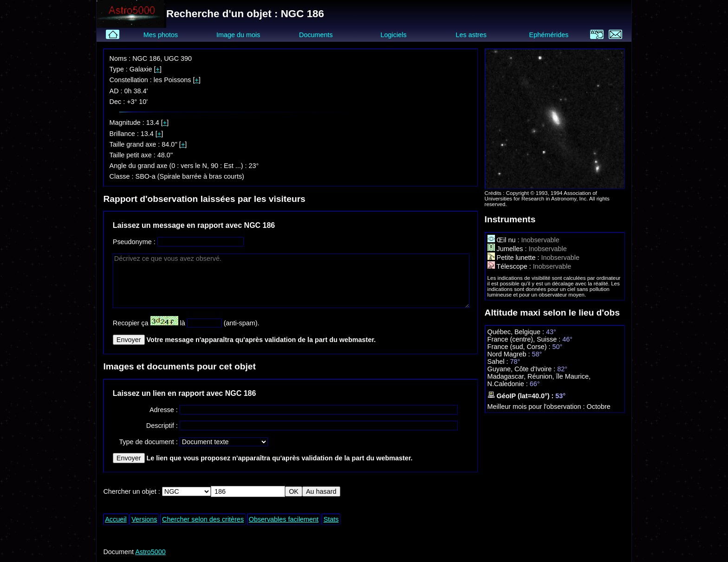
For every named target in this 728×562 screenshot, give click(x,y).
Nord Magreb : (510, 354)
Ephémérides (549, 35)
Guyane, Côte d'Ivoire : (523, 369)
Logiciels (394, 35)
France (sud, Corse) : (520, 347)
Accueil (116, 519)
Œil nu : (504, 240)
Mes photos (161, 35)
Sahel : (499, 362)
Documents (316, 35)
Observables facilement (284, 519)
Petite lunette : (514, 258)
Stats (331, 519)
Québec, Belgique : (517, 332)
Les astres (471, 35)
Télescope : (510, 266)
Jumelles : (508, 249)
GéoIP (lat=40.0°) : (522, 396)
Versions (144, 519)
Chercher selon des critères (203, 519)
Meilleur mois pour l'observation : (537, 407)
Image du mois (238, 35)
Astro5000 (150, 552)
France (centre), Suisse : (525, 339)
